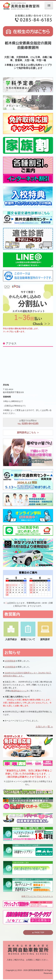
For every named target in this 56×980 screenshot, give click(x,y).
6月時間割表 (10, 661)
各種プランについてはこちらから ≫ (37, 896)
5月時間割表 (10, 667)
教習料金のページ (19, 691)
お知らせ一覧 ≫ (44, 727)
